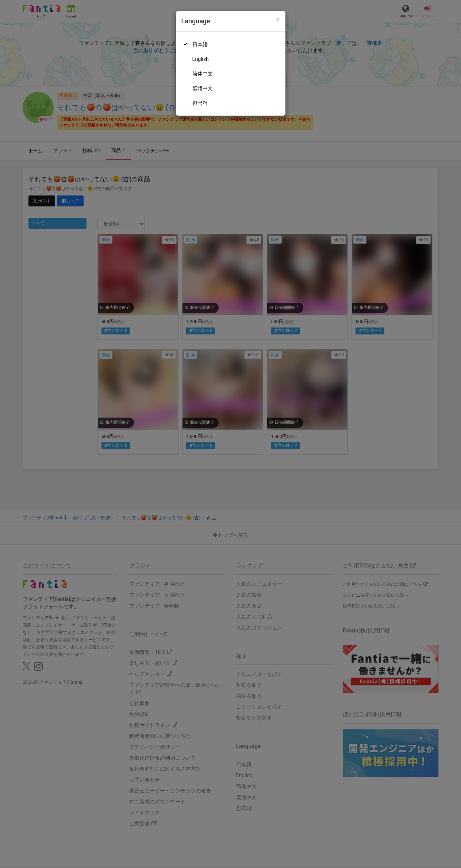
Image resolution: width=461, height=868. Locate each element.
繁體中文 (203, 88)
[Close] (278, 20)
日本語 (200, 44)
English (201, 59)
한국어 (200, 103)
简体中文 (203, 74)
